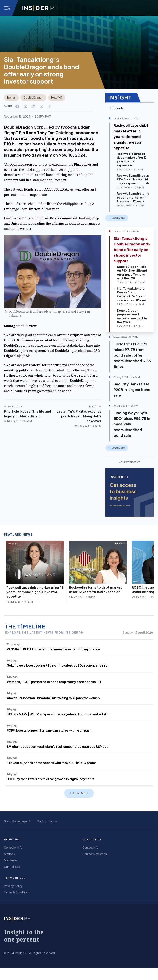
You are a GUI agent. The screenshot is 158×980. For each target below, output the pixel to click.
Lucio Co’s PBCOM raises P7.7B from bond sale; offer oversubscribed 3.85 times (132, 355)
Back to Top (45, 821)
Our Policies (12, 867)
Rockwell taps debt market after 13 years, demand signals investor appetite (131, 137)
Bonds (11, 97)
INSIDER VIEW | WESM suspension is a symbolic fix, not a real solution (59, 714)
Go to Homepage (15, 821)
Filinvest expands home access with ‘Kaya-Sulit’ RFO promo (52, 763)
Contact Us (92, 839)
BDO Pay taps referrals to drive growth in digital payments (51, 779)
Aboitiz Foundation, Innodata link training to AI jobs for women (53, 698)
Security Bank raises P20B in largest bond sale (132, 390)
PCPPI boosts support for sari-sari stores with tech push (49, 730)
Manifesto (11, 860)
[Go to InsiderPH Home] (40, 8)
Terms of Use (15, 878)
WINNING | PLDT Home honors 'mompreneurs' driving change (54, 649)
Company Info (13, 847)
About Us (12, 839)
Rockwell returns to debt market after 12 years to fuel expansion (96, 589)
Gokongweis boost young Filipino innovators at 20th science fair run (58, 665)
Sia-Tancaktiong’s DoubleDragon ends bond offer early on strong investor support (132, 250)
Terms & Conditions (17, 892)
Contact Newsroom (95, 854)
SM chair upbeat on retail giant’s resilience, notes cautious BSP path (58, 747)
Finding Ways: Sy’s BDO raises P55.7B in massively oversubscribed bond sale (132, 424)
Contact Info (90, 847)
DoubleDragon (33, 97)
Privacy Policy (13, 886)
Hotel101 (57, 97)
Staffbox (10, 854)
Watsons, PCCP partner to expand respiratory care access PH (54, 682)
